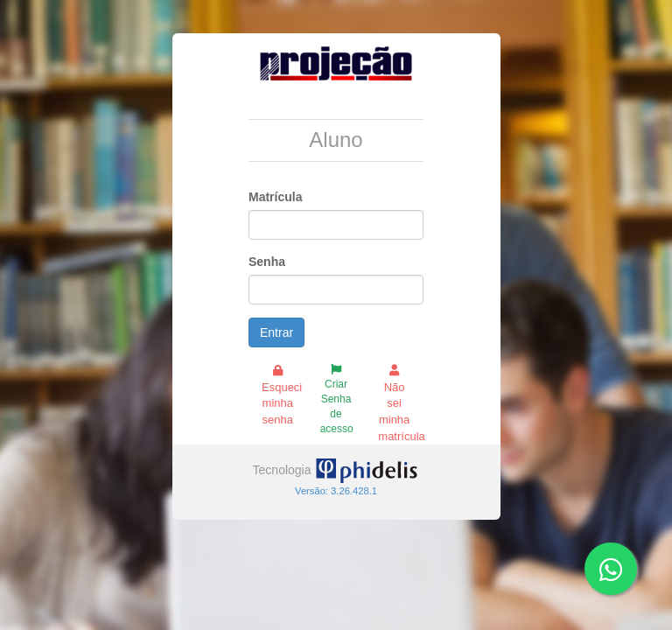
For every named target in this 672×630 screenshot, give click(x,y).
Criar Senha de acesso (337, 400)
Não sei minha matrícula (401, 403)
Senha (267, 262)
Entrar (276, 332)
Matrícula (275, 197)
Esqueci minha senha (282, 395)
